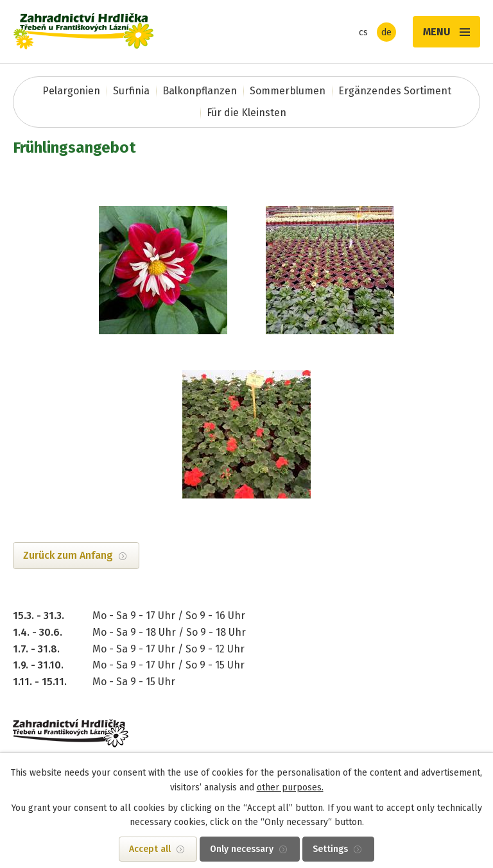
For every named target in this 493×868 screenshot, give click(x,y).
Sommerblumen (288, 91)
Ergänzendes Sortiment (395, 91)
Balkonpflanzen (200, 91)
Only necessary (242, 849)
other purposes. (290, 787)
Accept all (150, 849)
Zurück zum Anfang (68, 555)
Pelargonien (71, 91)
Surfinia (131, 91)
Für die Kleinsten (246, 113)
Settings (330, 849)
